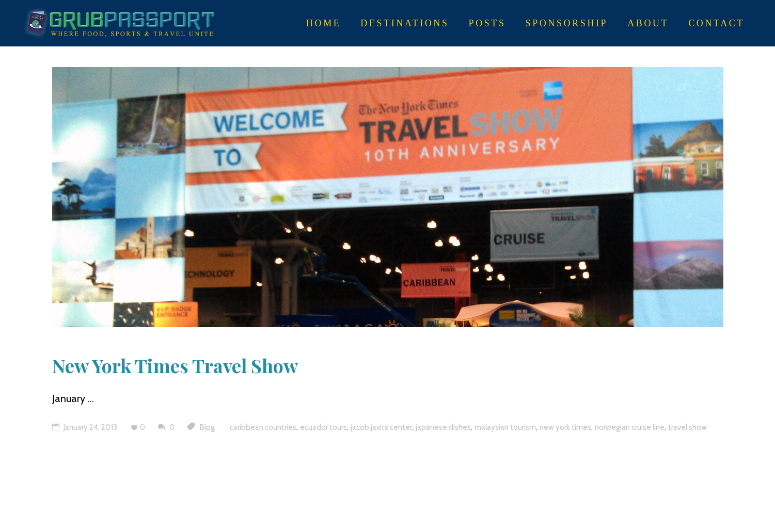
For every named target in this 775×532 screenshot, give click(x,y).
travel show (687, 427)
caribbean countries (263, 427)
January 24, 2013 (85, 427)
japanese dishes (443, 427)
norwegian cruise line (630, 427)
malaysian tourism (505, 427)
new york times (565, 427)
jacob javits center (381, 427)
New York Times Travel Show (175, 365)
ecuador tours (323, 427)
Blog (207, 427)
